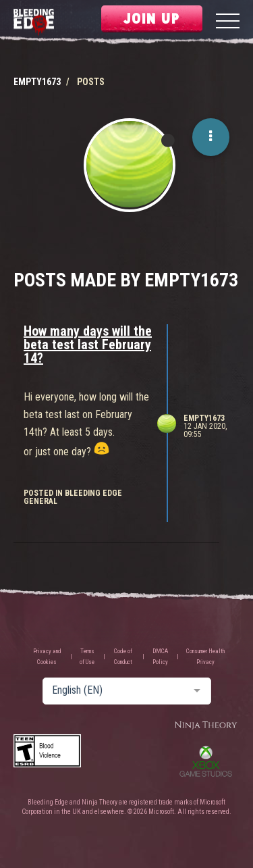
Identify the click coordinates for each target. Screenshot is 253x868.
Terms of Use (87, 657)
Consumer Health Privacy (205, 657)
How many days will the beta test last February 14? (88, 344)
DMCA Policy (160, 657)
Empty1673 (204, 418)
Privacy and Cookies (47, 657)
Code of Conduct (123, 657)
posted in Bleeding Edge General (73, 497)
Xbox (206, 761)
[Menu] (228, 23)
